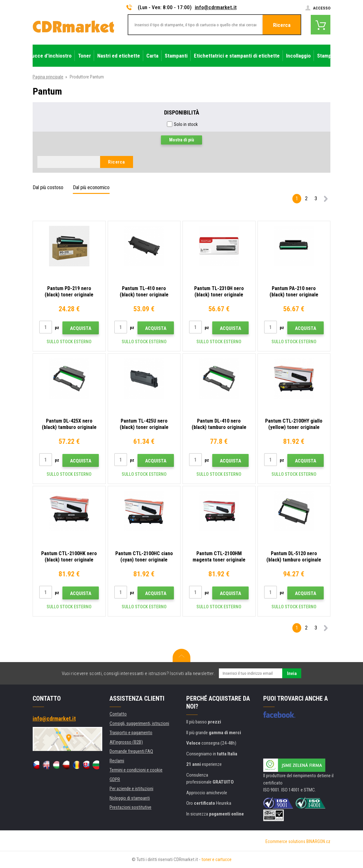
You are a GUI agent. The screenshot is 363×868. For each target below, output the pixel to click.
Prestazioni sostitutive (131, 807)
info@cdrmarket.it (216, 7)
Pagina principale (48, 77)
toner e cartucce (217, 859)
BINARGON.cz (318, 841)
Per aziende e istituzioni (131, 789)
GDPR (115, 779)
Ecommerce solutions (285, 841)
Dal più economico (91, 187)
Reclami (117, 761)
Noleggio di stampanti (130, 798)
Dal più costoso (48, 187)
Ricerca (282, 25)
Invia (292, 673)
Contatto (118, 714)
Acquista (81, 328)
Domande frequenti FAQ (131, 751)
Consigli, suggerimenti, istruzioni (139, 723)
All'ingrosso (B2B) (126, 742)
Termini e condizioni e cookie (136, 770)
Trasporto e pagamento (131, 733)
